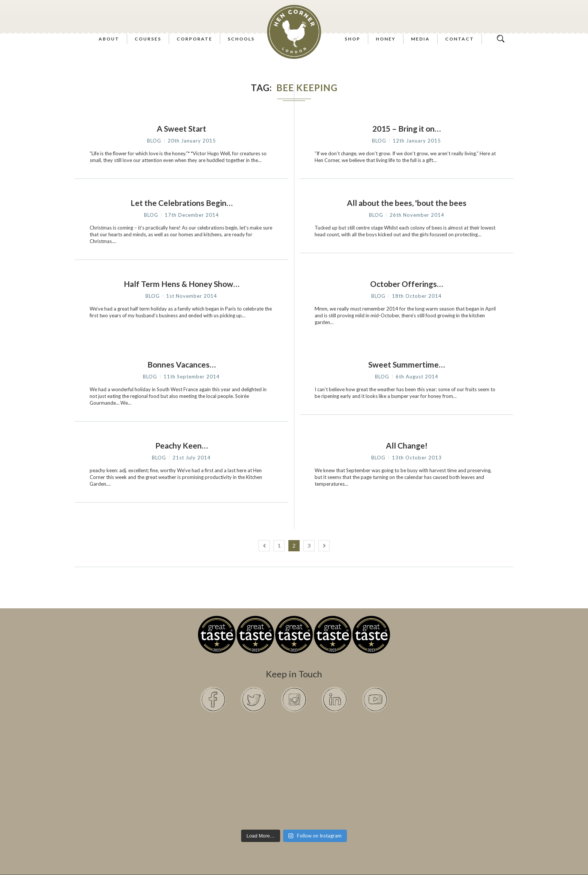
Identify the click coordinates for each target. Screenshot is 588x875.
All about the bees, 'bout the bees (407, 203)
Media (420, 39)
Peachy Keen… (181, 445)
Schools (241, 39)
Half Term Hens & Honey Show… (181, 284)
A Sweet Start (181, 128)
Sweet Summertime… (406, 364)
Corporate (194, 39)
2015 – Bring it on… (406, 128)
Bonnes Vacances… (181, 364)
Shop (352, 39)
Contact (460, 39)
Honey (386, 39)
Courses (148, 39)
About (109, 39)
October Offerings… (406, 284)
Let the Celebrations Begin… (181, 203)
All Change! (407, 445)
